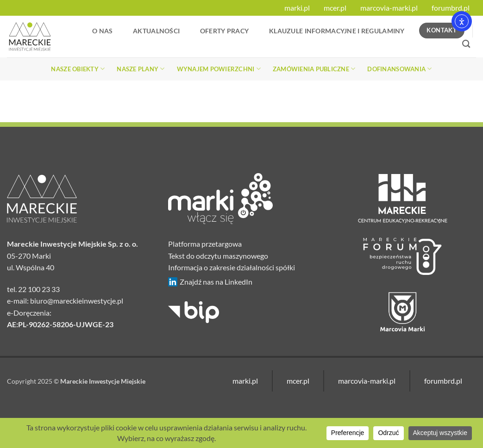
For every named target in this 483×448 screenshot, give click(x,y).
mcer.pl (335, 8)
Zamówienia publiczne (314, 69)
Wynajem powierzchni (219, 69)
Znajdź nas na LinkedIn (210, 282)
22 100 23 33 (39, 289)
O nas (102, 31)
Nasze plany (141, 69)
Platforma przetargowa (205, 244)
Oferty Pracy (224, 31)
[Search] (466, 44)
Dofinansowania (399, 69)
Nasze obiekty (78, 69)
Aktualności (156, 31)
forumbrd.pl (451, 8)
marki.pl (297, 8)
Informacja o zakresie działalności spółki (232, 267)
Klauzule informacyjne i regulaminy (337, 31)
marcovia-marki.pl (389, 8)
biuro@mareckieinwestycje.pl (77, 301)
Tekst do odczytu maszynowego (218, 256)
